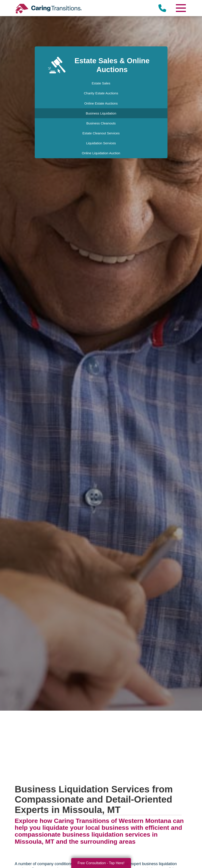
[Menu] (181, 8)
